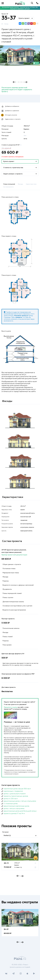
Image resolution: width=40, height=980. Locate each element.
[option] (20, 57)
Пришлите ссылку (11, 707)
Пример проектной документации (14, 555)
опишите (19, 317)
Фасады (20, 184)
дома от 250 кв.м (11, 799)
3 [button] (20, 82)
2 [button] (19, 82)
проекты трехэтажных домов (16, 796)
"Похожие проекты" (21, 316)
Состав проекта (8, 187)
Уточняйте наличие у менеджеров (12, 157)
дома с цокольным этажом (15, 794)
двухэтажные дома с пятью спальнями (20, 801)
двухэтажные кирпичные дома (16, 806)
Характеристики (31, 184)
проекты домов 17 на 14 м (14, 814)
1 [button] (17, 82)
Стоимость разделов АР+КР (11, 145)
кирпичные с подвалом (13, 791)
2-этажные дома (11, 804)
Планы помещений (9, 184)
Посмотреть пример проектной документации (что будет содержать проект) (17, 90)
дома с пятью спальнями (14, 809)
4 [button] (22, 82)
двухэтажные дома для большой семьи (20, 811)
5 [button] (23, 82)
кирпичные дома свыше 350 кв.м (17, 789)
